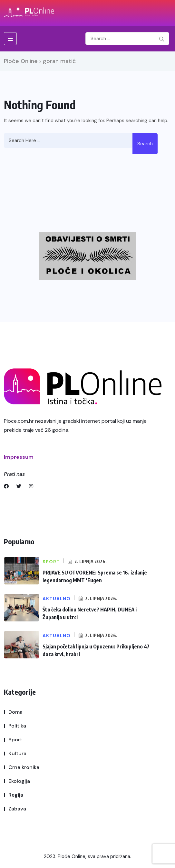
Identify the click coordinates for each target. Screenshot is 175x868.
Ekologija (19, 781)
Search (145, 144)
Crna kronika (24, 767)
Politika (17, 726)
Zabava (17, 809)
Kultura (17, 753)
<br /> (98, 189)
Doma (15, 712)
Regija (16, 795)
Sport (15, 740)
